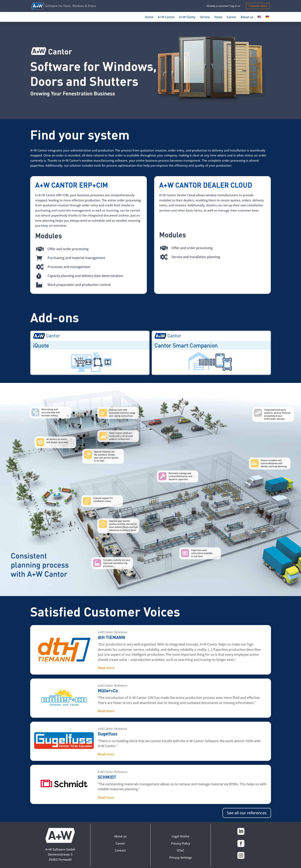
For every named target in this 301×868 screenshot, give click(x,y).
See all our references (247, 813)
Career (231, 17)
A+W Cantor (166, 17)
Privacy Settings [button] (181, 857)
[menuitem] (259, 18)
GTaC (181, 850)
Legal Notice (181, 836)
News (218, 17)
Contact (120, 850)
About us (247, 17)
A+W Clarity (187, 17)
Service (205, 17)
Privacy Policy (181, 843)
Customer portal (258, 6)
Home (149, 17)
